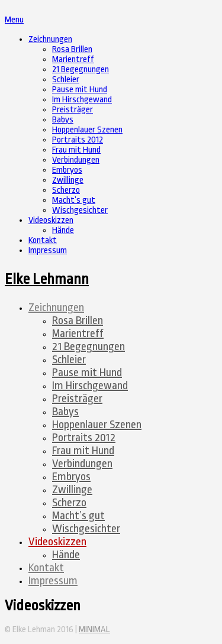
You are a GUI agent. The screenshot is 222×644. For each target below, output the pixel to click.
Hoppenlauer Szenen (87, 130)
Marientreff (73, 59)
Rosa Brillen (72, 49)
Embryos (67, 170)
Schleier (66, 80)
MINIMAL (94, 630)
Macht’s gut (74, 200)
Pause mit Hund (80, 90)
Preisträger (73, 110)
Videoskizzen (51, 220)
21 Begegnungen (81, 69)
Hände (63, 230)
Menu (14, 20)
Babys (63, 120)
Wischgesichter (80, 210)
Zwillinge (68, 180)
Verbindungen (76, 160)
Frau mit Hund (76, 150)
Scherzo (66, 190)
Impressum (48, 250)
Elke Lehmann (47, 279)
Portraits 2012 (78, 140)
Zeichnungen (50, 39)
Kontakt (43, 240)
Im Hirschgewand (82, 100)
